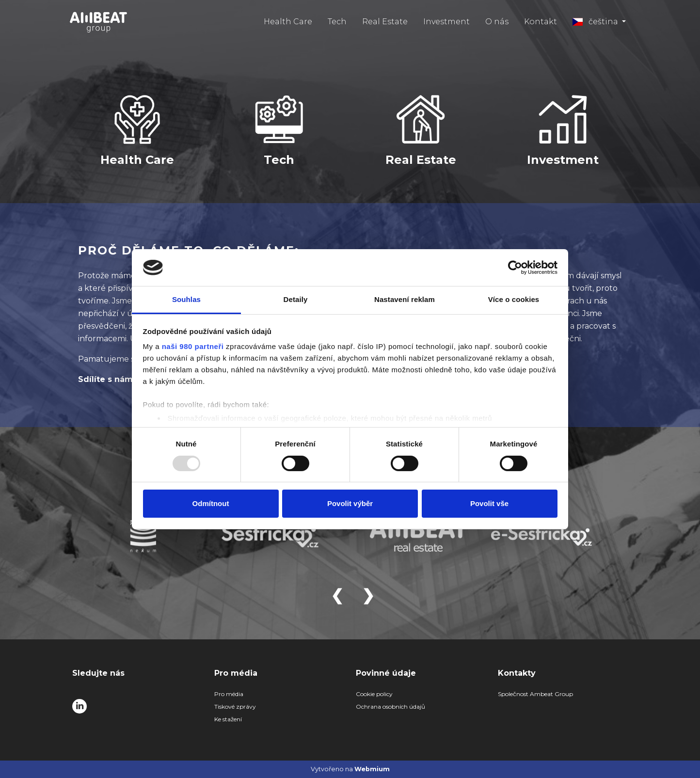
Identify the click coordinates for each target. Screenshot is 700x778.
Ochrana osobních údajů (390, 707)
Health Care (288, 22)
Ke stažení (228, 719)
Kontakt (541, 22)
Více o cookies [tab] (514, 299)
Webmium (372, 769)
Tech (337, 22)
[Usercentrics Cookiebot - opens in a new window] (515, 268)
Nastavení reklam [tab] (405, 299)
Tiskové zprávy (235, 707)
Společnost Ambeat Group (535, 694)
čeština (596, 22)
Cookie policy (374, 694)
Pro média (229, 694)
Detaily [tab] (296, 299)
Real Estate (385, 22)
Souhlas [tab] (186, 299)
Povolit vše (489, 503)
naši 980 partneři (193, 346)
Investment (446, 22)
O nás (497, 22)
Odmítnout (211, 503)
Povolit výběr (350, 503)
